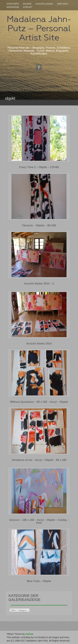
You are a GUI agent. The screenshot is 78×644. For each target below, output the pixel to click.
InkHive (29, 634)
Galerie (27, 4)
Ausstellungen (44, 4)
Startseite (13, 4)
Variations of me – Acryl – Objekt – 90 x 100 (39, 460)
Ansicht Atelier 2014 (39, 344)
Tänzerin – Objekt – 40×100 (39, 225)
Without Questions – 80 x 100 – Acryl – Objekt (39, 402)
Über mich (62, 4)
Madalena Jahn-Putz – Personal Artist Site (39, 28)
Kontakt (28, 7)
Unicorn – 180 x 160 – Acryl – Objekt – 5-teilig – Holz (39, 521)
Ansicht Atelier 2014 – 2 (39, 284)
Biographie (13, 7)
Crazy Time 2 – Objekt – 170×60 (39, 167)
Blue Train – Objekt (39, 581)
